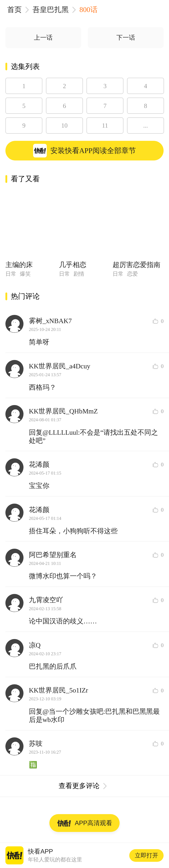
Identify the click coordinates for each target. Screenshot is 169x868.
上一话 (43, 38)
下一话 (126, 38)
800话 (89, 10)
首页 (14, 10)
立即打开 (147, 855)
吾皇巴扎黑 (51, 10)
